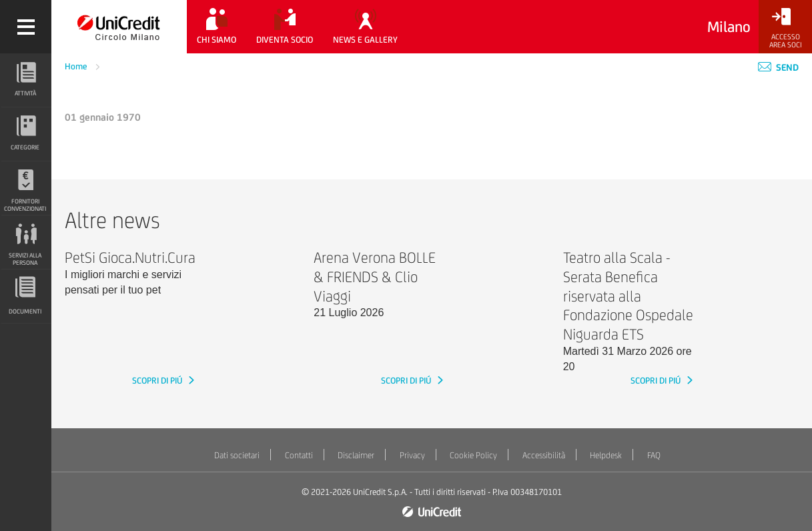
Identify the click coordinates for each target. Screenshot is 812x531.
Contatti (299, 455)
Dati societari (237, 455)
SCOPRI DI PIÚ (158, 381)
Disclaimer (356, 455)
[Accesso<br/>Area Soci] (785, 28)
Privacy (412, 455)
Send (778, 67)
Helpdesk (606, 455)
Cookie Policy (473, 455)
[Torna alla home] (119, 27)
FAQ (654, 455)
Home (77, 66)
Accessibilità (544, 455)
